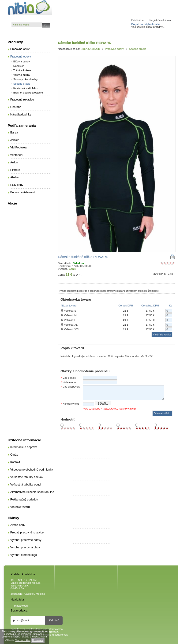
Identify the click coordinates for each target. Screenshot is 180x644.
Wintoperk (17, 155)
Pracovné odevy (114, 49)
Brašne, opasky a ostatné (28, 93)
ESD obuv (17, 185)
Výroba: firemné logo (24, 555)
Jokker (15, 140)
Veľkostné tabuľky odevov (27, 477)
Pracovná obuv (20, 49)
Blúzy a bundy (22, 61)
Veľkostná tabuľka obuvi (26, 485)
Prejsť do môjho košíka (146, 24)
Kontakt (15, 462)
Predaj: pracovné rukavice (27, 532)
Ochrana (16, 107)
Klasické (29, 594)
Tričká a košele (22, 70)
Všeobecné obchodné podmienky (32, 470)
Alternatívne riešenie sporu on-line (32, 492)
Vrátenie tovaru (20, 507)
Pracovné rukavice (22, 100)
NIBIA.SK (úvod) (90, 49)
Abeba (15, 177)
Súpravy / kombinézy (26, 79)
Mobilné (40, 594)
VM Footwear (19, 148)
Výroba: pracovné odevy (26, 540)
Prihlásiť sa (138, 20)
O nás (14, 455)
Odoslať (54, 620)
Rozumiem (38, 640)
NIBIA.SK (23, 586)
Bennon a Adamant (23, 192)
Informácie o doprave (24, 447)
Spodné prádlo (138, 49)
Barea (14, 133)
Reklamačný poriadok (24, 500)
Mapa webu (21, 606)
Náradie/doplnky (21, 115)
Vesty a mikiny (22, 75)
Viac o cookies (23, 640)
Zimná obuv (18, 525)
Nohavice (19, 66)
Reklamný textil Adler (26, 88)
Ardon (14, 162)
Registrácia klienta (160, 20)
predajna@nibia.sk (30, 583)
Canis (72, 269)
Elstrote (15, 170)
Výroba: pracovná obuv (25, 547)
